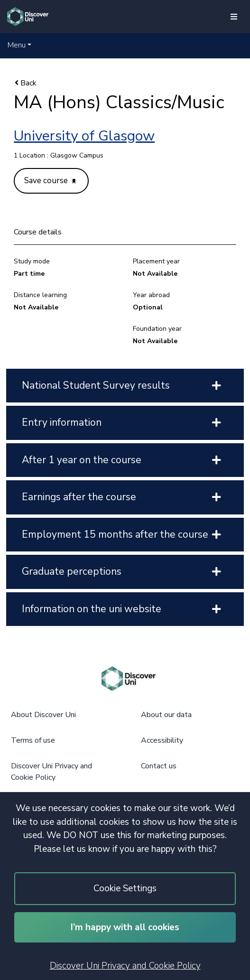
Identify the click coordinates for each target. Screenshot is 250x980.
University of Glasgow (84, 136)
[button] (19, 45)
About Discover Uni (43, 715)
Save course (50, 181)
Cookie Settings (125, 888)
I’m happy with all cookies (125, 927)
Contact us (159, 766)
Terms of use (33, 740)
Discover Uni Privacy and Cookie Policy (125, 966)
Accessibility (162, 740)
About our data (166, 715)
